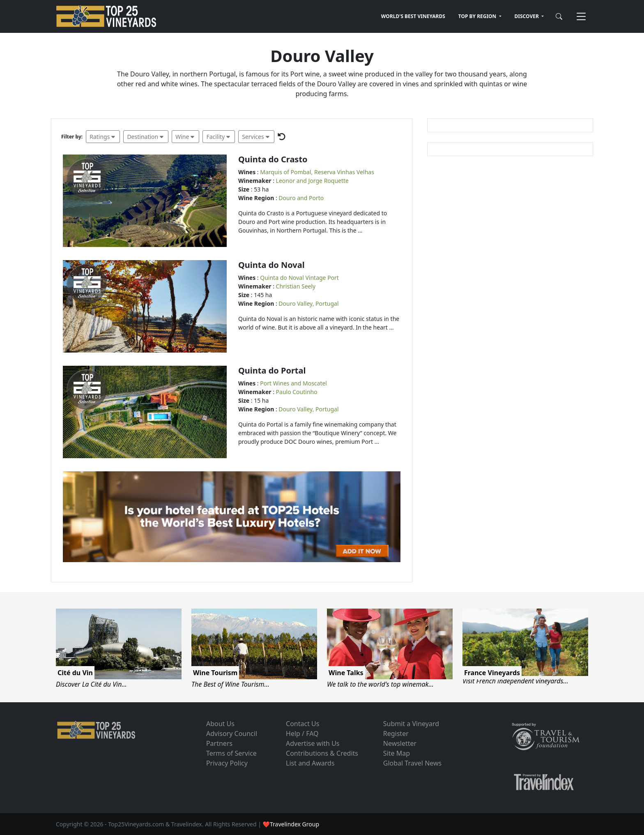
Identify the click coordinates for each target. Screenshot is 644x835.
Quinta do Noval (271, 265)
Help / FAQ (302, 734)
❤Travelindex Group (291, 824)
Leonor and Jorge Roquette (312, 181)
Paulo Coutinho (297, 392)
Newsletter (400, 743)
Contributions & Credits (322, 753)
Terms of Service (231, 753)
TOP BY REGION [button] (478, 16)
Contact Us (302, 724)
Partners (219, 743)
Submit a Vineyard (411, 724)
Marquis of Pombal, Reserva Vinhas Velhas (317, 172)
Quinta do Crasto (273, 159)
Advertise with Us (313, 743)
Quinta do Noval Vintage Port (299, 278)
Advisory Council (232, 734)
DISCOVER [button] (527, 16)
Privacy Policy (227, 763)
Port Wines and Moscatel (293, 383)
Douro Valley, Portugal (308, 303)
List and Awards (310, 763)
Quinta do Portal (272, 370)
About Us (220, 724)
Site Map (397, 753)
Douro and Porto (301, 198)
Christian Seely (296, 286)
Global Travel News (412, 763)
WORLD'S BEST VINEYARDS (413, 16)
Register (396, 734)
